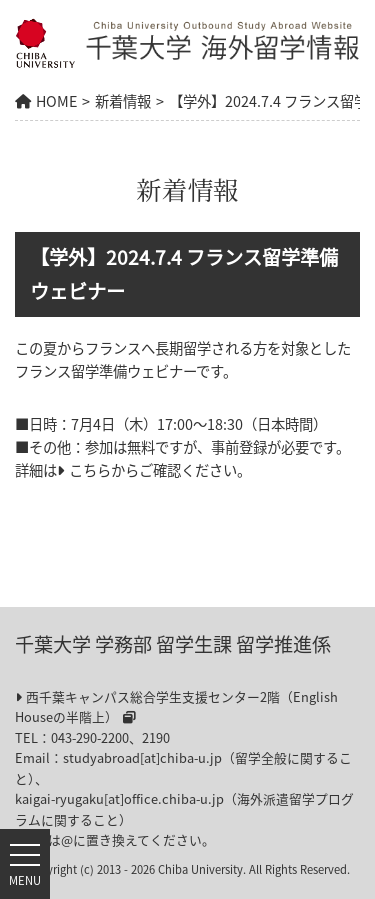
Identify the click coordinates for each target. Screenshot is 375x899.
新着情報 (123, 101)
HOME (56, 101)
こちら (90, 470)
